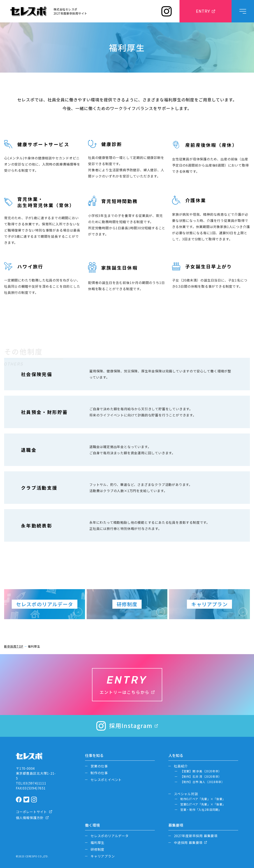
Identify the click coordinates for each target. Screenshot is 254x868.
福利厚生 (97, 843)
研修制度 (97, 849)
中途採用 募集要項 (188, 843)
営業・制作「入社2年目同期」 (201, 810)
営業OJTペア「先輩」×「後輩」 (203, 804)
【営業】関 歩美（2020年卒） (201, 771)
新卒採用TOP (14, 646)
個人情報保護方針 (30, 818)
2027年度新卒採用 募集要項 (196, 836)
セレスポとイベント (106, 780)
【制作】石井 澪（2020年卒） (201, 776)
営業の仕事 (99, 766)
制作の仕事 (99, 773)
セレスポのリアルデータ (110, 836)
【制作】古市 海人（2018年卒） (202, 782)
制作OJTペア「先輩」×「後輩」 (203, 799)
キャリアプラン (103, 856)
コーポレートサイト (31, 812)
